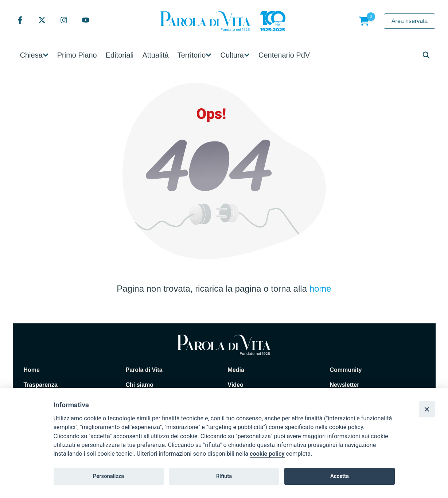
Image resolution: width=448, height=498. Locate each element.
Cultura (232, 55)
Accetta (340, 476)
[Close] (427, 409)
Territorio (192, 55)
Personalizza (108, 476)
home (320, 289)
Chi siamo (140, 385)
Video (236, 385)
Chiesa (31, 55)
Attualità (155, 55)
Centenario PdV (284, 55)
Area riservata (410, 21)
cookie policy (267, 454)
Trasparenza (41, 385)
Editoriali (120, 55)
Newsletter (345, 385)
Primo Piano (77, 55)
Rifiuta (224, 476)
